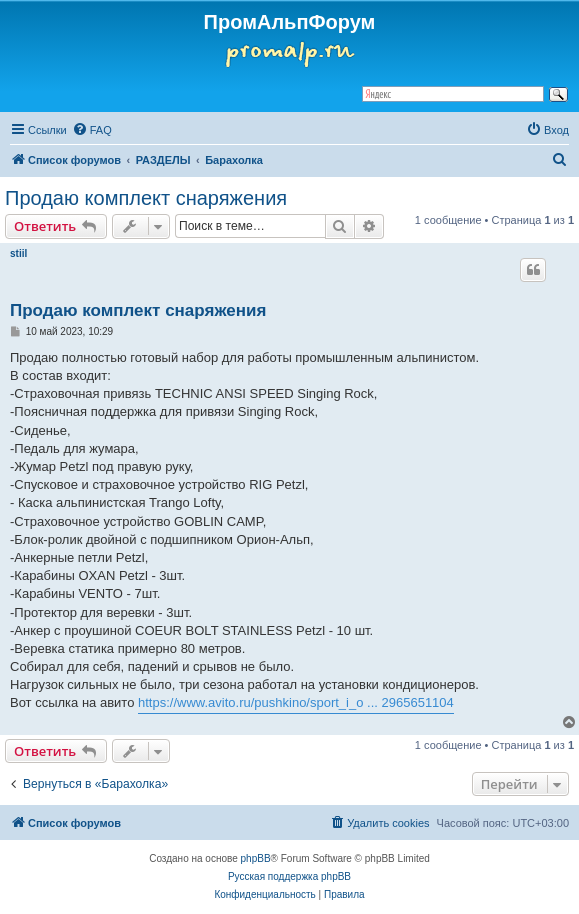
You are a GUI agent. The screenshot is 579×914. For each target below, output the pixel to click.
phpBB (256, 858)
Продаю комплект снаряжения (146, 198)
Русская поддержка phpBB (289, 876)
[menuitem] (92, 130)
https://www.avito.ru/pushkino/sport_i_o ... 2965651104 (296, 702)
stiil (18, 253)
